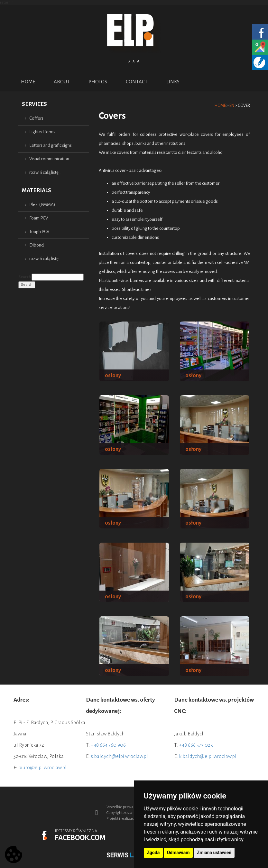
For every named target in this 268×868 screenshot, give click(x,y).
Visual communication (49, 159)
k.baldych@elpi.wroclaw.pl (208, 756)
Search (25, 277)
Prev (31, 855)
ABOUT (62, 82)
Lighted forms (42, 132)
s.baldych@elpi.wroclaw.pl (119, 756)
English (138, 71)
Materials (37, 190)
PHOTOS (98, 82)
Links (173, 82)
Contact (137, 82)
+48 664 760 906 (108, 745)
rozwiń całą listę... (45, 172)
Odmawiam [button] (178, 853)
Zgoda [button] (153, 853)
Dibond (37, 245)
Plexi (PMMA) (42, 205)
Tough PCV (39, 232)
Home (28, 82)
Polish (130, 71)
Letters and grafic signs (51, 145)
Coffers (36, 118)
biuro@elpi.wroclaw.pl (42, 767)
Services (34, 104)
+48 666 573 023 (196, 745)
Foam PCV (39, 218)
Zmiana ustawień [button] (214, 853)
